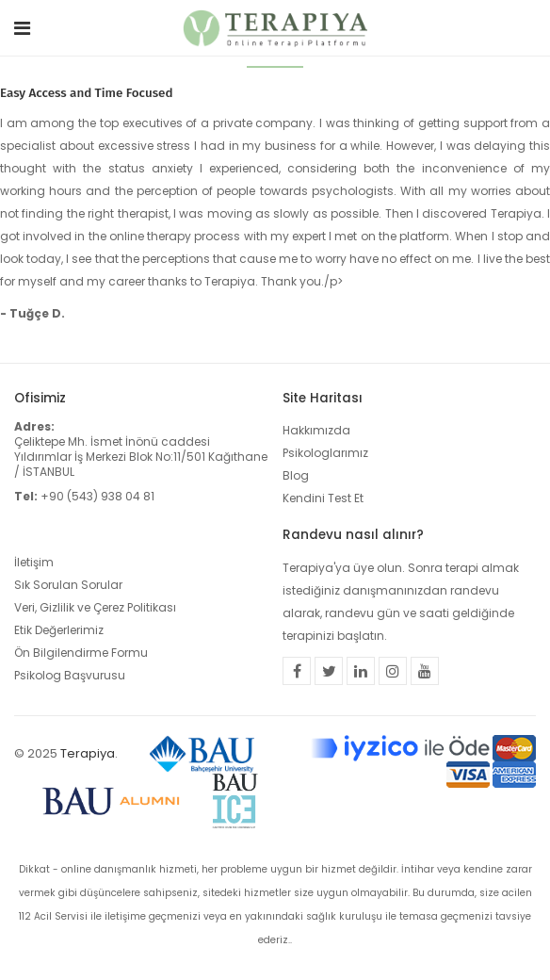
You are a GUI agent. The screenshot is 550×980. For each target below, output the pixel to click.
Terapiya (88, 753)
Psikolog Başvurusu (70, 675)
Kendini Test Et (323, 498)
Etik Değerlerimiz (59, 630)
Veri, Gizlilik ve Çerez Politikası (95, 607)
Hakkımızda (316, 430)
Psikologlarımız (325, 453)
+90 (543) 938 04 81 (97, 496)
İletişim (34, 562)
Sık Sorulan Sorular (68, 585)
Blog (296, 475)
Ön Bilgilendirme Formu (81, 653)
